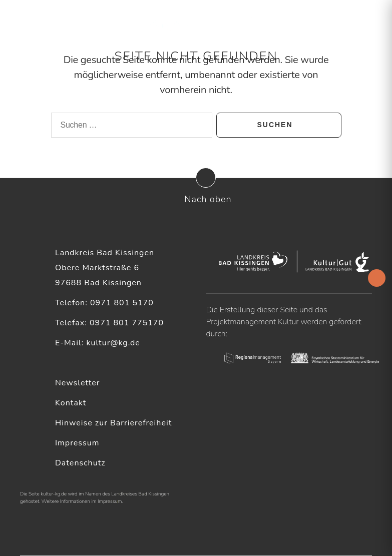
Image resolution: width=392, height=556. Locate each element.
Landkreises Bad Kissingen (140, 494)
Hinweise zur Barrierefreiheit (113, 423)
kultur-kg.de (54, 494)
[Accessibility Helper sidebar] (377, 278)
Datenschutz (80, 463)
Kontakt (71, 403)
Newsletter (78, 383)
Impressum (77, 443)
